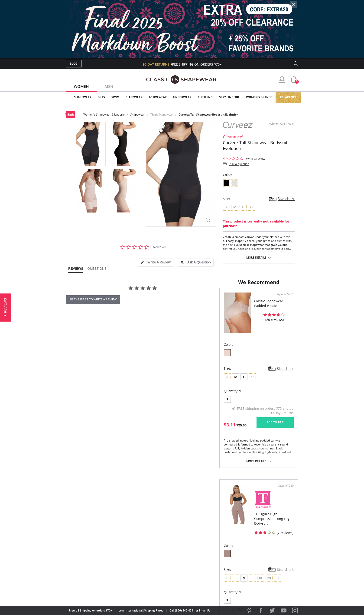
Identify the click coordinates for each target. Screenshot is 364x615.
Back (71, 115)
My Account (155, 538)
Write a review (256, 159)
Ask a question (239, 164)
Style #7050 (284, 326)
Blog (74, 64)
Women (81, 86)
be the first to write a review (93, 299)
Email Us (205, 610)
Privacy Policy (218, 561)
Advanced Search (160, 531)
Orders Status (157, 546)
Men (109, 86)
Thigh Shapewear (162, 115)
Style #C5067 (167, 326)
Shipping (152, 553)
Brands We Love (219, 546)
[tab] (156, 263)
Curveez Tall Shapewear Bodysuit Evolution (208, 115)
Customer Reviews (221, 538)
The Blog (213, 553)
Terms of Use (102, 594)
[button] (5, 307)
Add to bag (157, 454)
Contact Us (154, 568)
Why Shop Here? (219, 531)
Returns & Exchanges (163, 561)
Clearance (288, 97)
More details (256, 258)
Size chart (286, 199)
